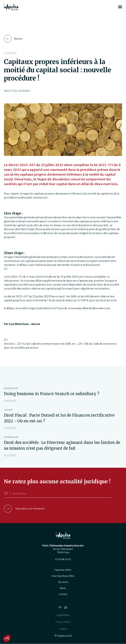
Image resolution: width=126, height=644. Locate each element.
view (63, 395)
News (63, 588)
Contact (63, 594)
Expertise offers (63, 570)
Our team (63, 582)
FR (60, 607)
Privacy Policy (63, 622)
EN (66, 607)
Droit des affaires (17, 91)
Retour (18, 39)
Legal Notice (63, 615)
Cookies (63, 629)
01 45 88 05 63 (63, 559)
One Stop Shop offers (63, 576)
